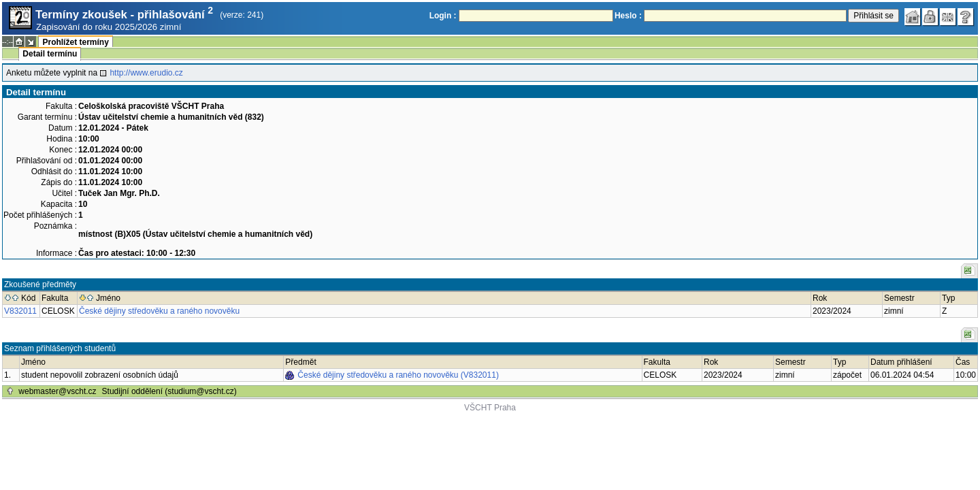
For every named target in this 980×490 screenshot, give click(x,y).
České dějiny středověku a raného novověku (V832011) (398, 375)
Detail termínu (50, 54)
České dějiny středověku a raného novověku (159, 311)
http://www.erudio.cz (146, 73)
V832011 (20, 311)
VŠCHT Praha (490, 408)
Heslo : (628, 16)
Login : (443, 16)
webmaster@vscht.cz (57, 391)
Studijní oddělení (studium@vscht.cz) (169, 391)
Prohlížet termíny (75, 42)
